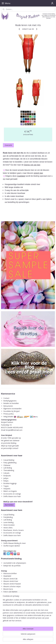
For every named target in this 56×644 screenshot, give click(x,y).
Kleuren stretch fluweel (12, 584)
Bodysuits (7, 476)
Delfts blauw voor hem (12, 535)
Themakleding (9, 470)
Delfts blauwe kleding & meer (15, 543)
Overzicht (8, 145)
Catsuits (6, 473)
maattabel (21, 176)
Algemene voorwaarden (12, 409)
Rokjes (6, 481)
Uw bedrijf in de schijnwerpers (15, 563)
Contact (6, 398)
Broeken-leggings (10, 483)
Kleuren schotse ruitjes (12, 586)
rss (30, 636)
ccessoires (8, 533)
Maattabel (7, 576)
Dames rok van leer (32, 165)
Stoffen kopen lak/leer (12, 546)
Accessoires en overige (12, 494)
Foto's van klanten (10, 592)
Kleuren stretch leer (11, 581)
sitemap (25, 636)
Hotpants (7, 489)
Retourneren (8, 406)
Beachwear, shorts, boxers (14, 530)
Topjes (6, 486)
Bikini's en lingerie (10, 491)
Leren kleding (8, 522)
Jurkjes (6, 478)
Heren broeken (9, 525)
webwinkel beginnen (39, 636)
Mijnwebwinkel (28, 640)
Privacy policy (8, 414)
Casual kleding (9, 460)
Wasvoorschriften (10, 573)
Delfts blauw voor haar (12, 496)
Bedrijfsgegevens (10, 401)
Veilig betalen (8, 417)
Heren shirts (8, 528)
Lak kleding (8, 468)
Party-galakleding (10, 463)
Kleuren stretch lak (10, 579)
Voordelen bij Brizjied (11, 411)
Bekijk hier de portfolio (12, 566)
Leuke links (8, 594)
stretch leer (38, 173)
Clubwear (7, 465)
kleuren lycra (8, 589)
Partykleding (8, 517)
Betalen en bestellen (11, 403)
